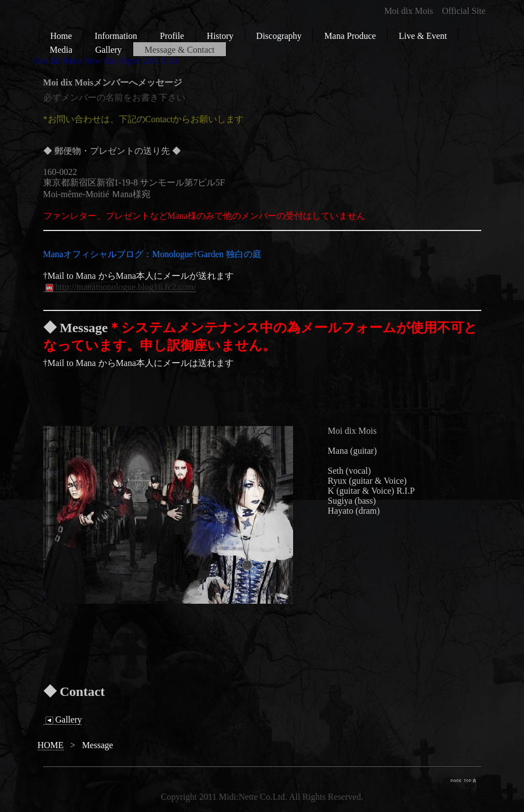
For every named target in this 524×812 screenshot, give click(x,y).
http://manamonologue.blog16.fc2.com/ (120, 287)
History (220, 36)
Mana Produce (350, 36)
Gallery (108, 50)
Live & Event (423, 36)
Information (116, 36)
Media (61, 50)
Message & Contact (179, 50)
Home (61, 36)
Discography (279, 36)
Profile (172, 36)
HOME (51, 745)
